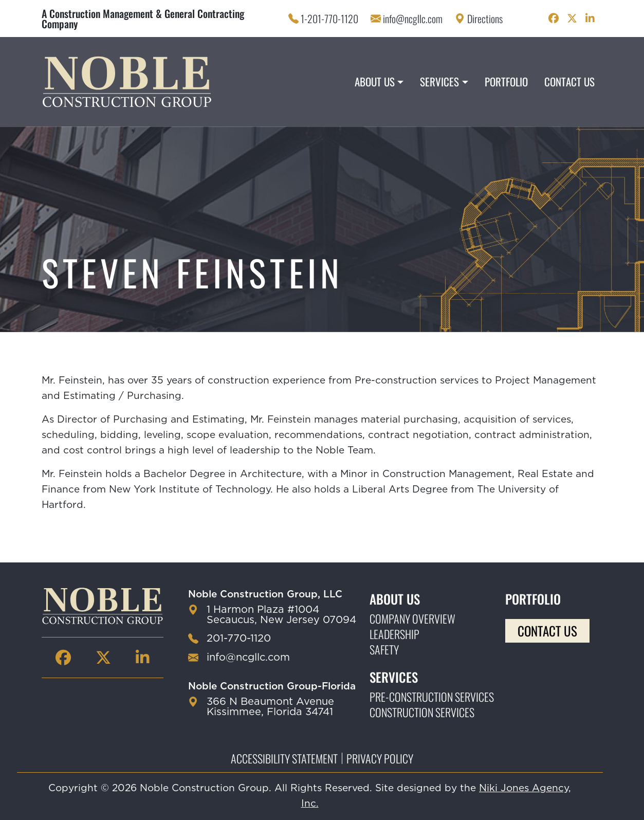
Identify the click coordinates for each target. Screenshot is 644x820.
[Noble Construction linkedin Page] (590, 19)
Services (439, 81)
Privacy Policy (380, 758)
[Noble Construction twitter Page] (572, 19)
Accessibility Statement (284, 758)
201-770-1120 (239, 639)
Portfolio (506, 81)
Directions (485, 19)
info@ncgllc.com (413, 19)
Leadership (394, 634)
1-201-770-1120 (329, 19)
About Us (375, 81)
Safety (384, 649)
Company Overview (412, 618)
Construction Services (422, 712)
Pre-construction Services (432, 697)
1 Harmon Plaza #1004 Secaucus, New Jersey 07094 (281, 615)
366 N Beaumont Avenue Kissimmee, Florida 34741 (270, 707)
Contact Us (569, 81)
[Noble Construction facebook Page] (554, 19)
